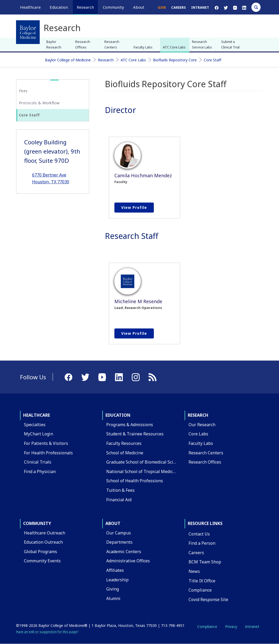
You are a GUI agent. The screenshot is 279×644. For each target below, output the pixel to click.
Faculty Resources (124, 443)
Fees (23, 91)
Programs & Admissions (130, 425)
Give (162, 7)
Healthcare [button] (30, 7)
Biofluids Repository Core (175, 60)
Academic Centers (124, 552)
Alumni (113, 598)
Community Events (42, 561)
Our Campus (119, 533)
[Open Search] (256, 7)
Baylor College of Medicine (68, 60)
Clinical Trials (38, 462)
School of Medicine (125, 453)
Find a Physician (40, 471)
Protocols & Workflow (39, 103)
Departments (119, 542)
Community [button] (113, 7)
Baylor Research (54, 44)
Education (118, 415)
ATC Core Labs (174, 47)
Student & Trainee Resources (135, 434)
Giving (113, 589)
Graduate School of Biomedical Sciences (145, 462)
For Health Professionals (48, 453)
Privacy (231, 626)
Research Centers (112, 44)
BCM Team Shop (205, 562)
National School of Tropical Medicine (143, 471)
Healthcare (37, 415)
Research (106, 60)
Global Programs (40, 552)
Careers (179, 7)
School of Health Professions (135, 481)
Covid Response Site (208, 599)
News (194, 571)
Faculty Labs (143, 47)
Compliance (200, 590)
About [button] (139, 7)
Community (37, 523)
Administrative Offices (128, 561)
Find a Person (202, 543)
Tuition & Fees (120, 490)
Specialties (35, 425)
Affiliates (115, 570)
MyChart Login (39, 434)
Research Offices (83, 44)
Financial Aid (119, 500)
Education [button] (59, 7)
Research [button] (85, 7)
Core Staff (213, 60)
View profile (134, 207)
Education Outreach (43, 542)
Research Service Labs (202, 44)
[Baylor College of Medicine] (28, 32)
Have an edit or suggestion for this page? (47, 632)
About (113, 523)
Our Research (202, 425)
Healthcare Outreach (45, 533)
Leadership (117, 580)
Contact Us (199, 534)
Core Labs (198, 434)
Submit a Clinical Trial (230, 44)
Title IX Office (202, 581)
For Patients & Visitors (46, 443)
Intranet (200, 7)
